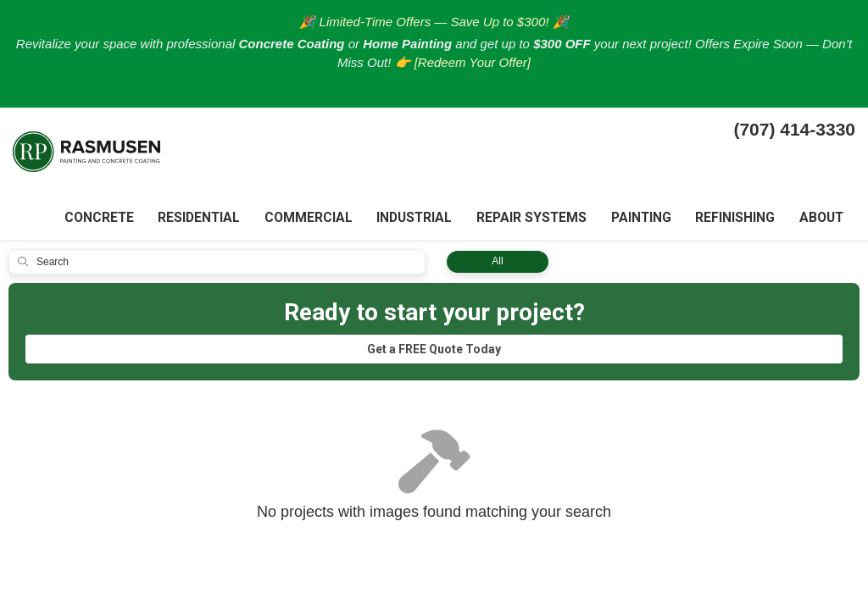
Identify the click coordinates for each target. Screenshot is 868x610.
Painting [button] (638, 219)
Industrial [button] (410, 219)
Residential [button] (194, 219)
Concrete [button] (92, 219)
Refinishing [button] (733, 219)
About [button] (821, 219)
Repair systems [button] (528, 219)
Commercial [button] (303, 219)
